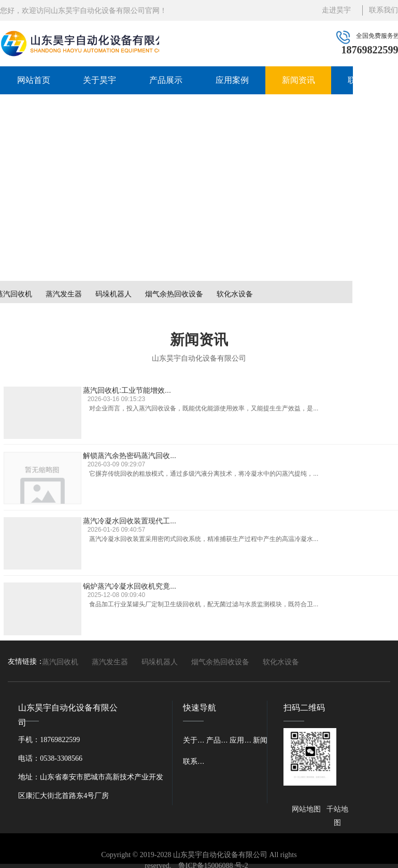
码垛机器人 (113, 294)
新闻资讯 (298, 80)
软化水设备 (235, 294)
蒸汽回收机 (60, 662)
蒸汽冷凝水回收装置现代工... (134, 458)
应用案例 (232, 80)
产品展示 (166, 80)
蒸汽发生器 (64, 294)
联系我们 (364, 80)
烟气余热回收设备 (174, 294)
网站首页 (34, 80)
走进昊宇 (336, 10)
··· (285, 602)
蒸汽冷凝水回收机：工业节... (134, 528)
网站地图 (306, 809)
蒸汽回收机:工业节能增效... (132, 387)
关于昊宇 (99, 80)
